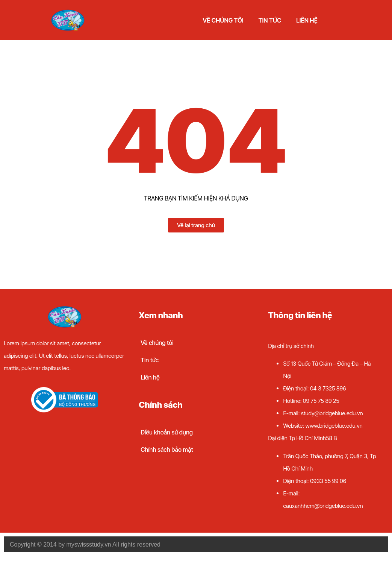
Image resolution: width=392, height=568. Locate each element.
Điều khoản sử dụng (167, 432)
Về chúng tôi (223, 20)
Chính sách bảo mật (167, 450)
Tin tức (270, 20)
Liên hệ (307, 20)
